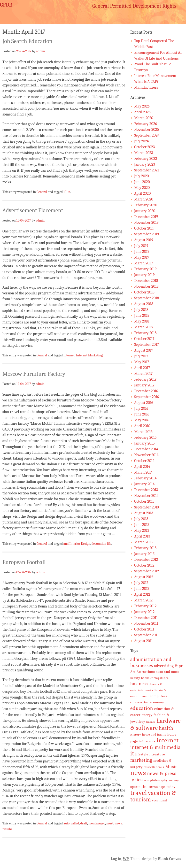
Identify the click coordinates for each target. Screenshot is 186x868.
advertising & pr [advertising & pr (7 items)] (168, 666)
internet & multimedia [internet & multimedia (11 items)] (155, 747)
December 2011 (146, 618)
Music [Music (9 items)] (171, 767)
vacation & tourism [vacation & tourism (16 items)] (153, 796)
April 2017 (142, 368)
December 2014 (146, 449)
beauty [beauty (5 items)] (135, 678)
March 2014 (143, 472)
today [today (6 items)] (171, 787)
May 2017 (142, 362)
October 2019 (144, 228)
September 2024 (147, 135)
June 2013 (142, 525)
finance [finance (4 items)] (151, 722)
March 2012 (143, 600)
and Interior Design (77, 544)
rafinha (8, 829)
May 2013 (142, 530)
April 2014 (142, 467)
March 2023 (144, 153)
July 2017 (141, 356)
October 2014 (144, 461)
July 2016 (141, 408)
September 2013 (147, 507)
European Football (24, 562)
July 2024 (141, 141)
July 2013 (141, 519)
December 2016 (146, 391)
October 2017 (144, 339)
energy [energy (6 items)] (147, 715)
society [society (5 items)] (174, 780)
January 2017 (144, 385)
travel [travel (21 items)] (139, 793)
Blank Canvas (170, 859)
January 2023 (145, 164)
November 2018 (146, 286)
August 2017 (144, 350)
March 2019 (143, 263)
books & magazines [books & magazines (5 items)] (155, 678)
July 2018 (141, 310)
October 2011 (144, 629)
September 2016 (147, 397)
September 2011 (146, 635)
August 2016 (144, 403)
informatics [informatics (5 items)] (147, 741)
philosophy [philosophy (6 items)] (159, 780)
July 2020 (142, 176)
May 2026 (142, 106)
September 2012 (147, 571)
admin (41, 51)
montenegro (97, 823)
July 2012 (141, 583)
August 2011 (143, 641)
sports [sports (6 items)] (135, 787)
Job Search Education (27, 41)
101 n (67, 192)
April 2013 (142, 536)
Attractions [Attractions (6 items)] (146, 672)
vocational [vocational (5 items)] (160, 800)
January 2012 (144, 612)
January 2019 (144, 275)
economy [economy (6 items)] (157, 702)
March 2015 (143, 432)
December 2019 (146, 217)
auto (66, 823)
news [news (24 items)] (138, 773)
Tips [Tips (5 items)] (163, 787)
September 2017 (147, 345)
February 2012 (145, 606)
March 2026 (144, 118)
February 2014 (145, 478)
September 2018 (147, 298)
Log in (116, 859)
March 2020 (144, 199)
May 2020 (142, 188)
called (75, 823)
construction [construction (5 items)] (139, 702)
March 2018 (143, 327)
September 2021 (147, 170)
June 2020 (142, 182)
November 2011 (146, 623)
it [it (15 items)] (132, 753)
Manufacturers (146, 87)
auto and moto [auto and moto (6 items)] (168, 672)
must (110, 823)
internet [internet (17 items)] (167, 740)
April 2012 (142, 594)
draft (84, 823)
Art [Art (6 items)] (133, 672)
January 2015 (144, 443)
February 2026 (146, 124)
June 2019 (142, 252)
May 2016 (142, 420)
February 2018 (145, 333)
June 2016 (142, 414)
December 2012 (146, 560)
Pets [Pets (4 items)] (146, 780)
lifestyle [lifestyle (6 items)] (142, 754)
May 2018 (142, 321)
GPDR (6, 5)
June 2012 (142, 589)
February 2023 (146, 159)
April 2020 (142, 193)
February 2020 (146, 205)
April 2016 (142, 426)
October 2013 (144, 501)
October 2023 (144, 147)
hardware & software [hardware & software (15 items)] (155, 724)
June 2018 (142, 315)
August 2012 (144, 577)
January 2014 (144, 484)
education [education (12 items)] (142, 708)
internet (69, 355)
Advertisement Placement (33, 210)
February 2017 (145, 379)
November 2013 (146, 496)
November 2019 (146, 223)
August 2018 (144, 304)
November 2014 (146, 455)
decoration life (101, 544)
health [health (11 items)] (166, 728)
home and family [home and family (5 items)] (154, 734)
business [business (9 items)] (139, 684)
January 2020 (145, 211)
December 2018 (146, 281)
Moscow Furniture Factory (34, 374)
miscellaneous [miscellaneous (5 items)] (154, 767)
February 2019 (145, 269)
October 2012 (144, 565)
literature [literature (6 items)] (157, 754)
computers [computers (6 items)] (159, 696)
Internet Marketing (89, 355)
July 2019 (141, 246)
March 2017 (143, 374)
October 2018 (144, 292)
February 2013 (145, 548)
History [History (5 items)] (136, 734)
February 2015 (145, 438)
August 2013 (144, 513)
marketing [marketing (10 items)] (141, 760)
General (42, 192)
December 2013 (146, 490)
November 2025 (147, 130)
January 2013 (144, 554)
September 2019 (147, 234)
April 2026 (142, 112)
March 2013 (143, 542)
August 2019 (144, 240)
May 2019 (142, 257)
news (118, 823)
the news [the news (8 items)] (150, 786)
